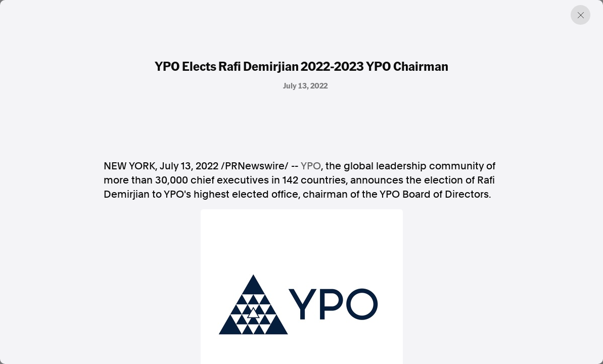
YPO (311, 166)
